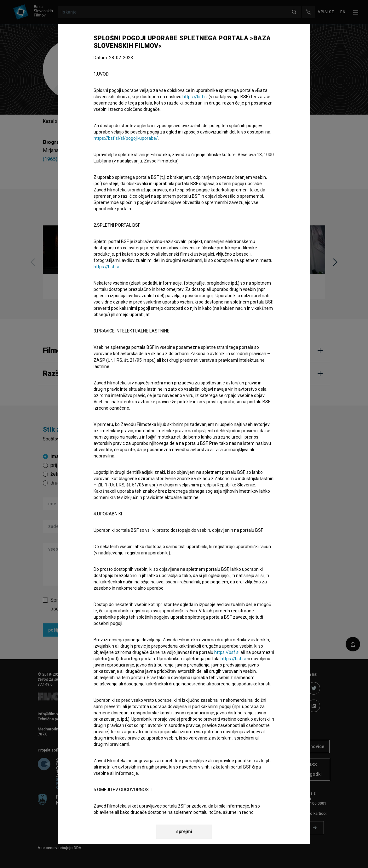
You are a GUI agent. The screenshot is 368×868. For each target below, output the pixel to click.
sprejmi (184, 831)
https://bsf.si (195, 97)
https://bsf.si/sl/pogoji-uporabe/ (126, 138)
